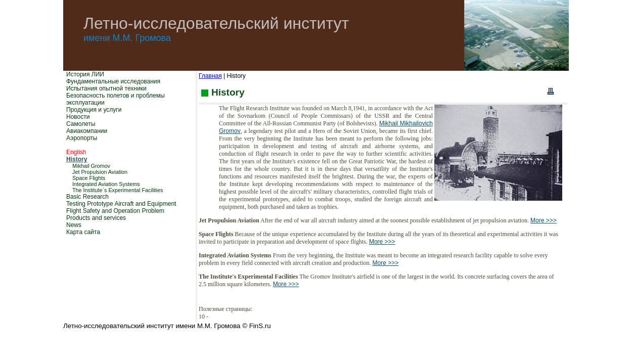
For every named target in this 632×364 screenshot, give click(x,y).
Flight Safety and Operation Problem (115, 211)
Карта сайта (83, 232)
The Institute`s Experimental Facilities (118, 190)
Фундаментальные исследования (113, 81)
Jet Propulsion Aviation (100, 172)
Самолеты (81, 124)
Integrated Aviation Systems (106, 184)
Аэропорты (82, 138)
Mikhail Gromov (91, 166)
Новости (78, 117)
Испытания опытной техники (106, 88)
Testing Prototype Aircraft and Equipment (121, 204)
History (77, 159)
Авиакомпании (87, 131)
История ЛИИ (85, 74)
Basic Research (87, 197)
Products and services (96, 218)
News (74, 225)
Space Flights (89, 178)
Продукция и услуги (94, 110)
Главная (210, 76)
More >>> (544, 220)
